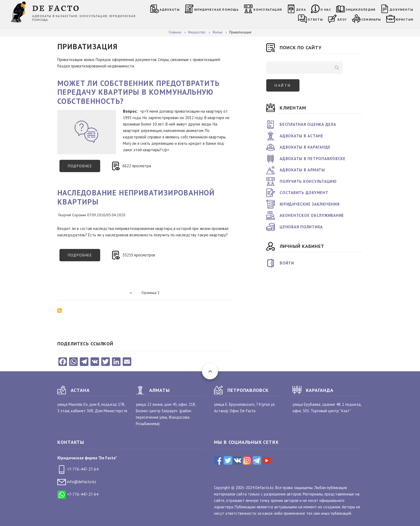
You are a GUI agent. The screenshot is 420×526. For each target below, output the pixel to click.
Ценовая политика (301, 227)
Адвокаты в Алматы (302, 170)
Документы (402, 10)
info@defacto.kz (77, 482)
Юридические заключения (310, 204)
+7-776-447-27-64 (78, 469)
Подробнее (84, 168)
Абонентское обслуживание (312, 215)
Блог (342, 19)
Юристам (404, 19)
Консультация (268, 10)
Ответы (315, 19)
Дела (301, 10)
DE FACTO (56, 8)
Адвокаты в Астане (301, 136)
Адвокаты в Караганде (305, 147)
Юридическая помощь (217, 10)
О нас (326, 10)
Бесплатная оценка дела (308, 124)
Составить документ (304, 193)
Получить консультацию (308, 181)
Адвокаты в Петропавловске (313, 159)
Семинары (371, 19)
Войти (287, 263)
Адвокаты (170, 10)
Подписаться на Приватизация (59, 311)
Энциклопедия (360, 10)
